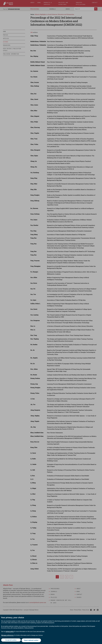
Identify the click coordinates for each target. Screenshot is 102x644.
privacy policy (10, 632)
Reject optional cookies (32, 641)
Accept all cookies (11, 641)
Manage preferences (8, 636)
